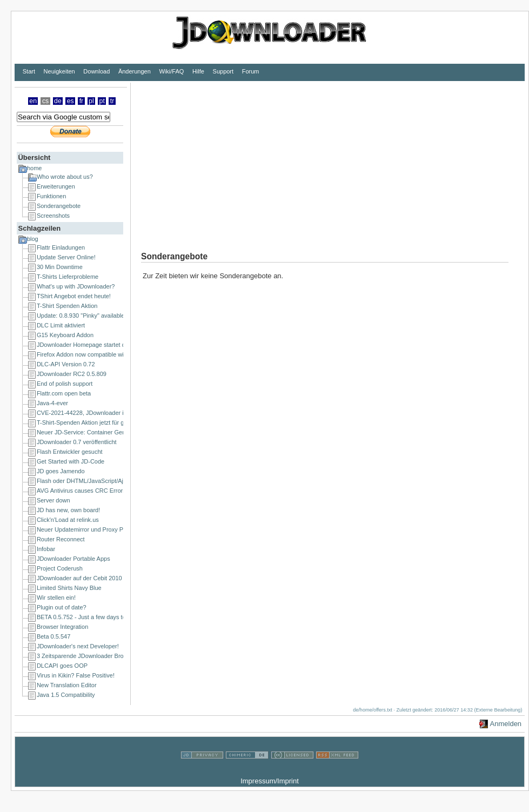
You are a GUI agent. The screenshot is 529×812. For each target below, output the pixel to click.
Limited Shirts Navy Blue (69, 588)
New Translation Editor (67, 685)
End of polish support (65, 384)
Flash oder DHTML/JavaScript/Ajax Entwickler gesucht (109, 481)
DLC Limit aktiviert (61, 325)
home (35, 168)
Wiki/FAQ (171, 71)
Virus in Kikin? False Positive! (76, 675)
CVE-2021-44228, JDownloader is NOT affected (100, 413)
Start (29, 71)
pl (91, 101)
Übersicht (34, 157)
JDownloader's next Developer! (78, 646)
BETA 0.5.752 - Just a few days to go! (86, 617)
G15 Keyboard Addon (65, 335)
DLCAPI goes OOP (62, 666)
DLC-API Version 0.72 (66, 364)
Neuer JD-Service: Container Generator (89, 432)
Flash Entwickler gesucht (70, 452)
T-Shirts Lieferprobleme (68, 277)
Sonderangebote (59, 206)
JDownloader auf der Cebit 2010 (79, 578)
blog (33, 239)
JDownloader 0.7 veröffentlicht (77, 442)
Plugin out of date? (62, 607)
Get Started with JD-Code (71, 461)
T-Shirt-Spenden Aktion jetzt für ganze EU (92, 422)
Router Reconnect (61, 539)
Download (96, 71)
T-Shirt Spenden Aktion (67, 306)
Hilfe (198, 71)
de (58, 101)
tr (112, 101)
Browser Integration (62, 627)
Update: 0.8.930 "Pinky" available (81, 316)
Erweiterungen (56, 186)
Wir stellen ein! (56, 598)
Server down (53, 500)
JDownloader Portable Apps (73, 559)
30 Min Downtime (60, 267)
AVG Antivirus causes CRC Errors (81, 491)
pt (102, 101)
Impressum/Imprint (270, 781)
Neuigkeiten (59, 71)
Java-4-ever (52, 403)
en (33, 101)
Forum (251, 71)
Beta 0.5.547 (53, 636)
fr (82, 101)
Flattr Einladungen (61, 247)
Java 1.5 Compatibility (66, 695)
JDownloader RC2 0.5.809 (72, 374)
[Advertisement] (321, 158)
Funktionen (51, 196)
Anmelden (506, 724)
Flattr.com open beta (64, 393)
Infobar (46, 549)
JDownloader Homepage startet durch (87, 345)
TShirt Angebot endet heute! (74, 296)
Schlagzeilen (39, 228)
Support (223, 71)
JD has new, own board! (68, 510)
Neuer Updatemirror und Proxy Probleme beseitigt (103, 529)
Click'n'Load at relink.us (68, 520)
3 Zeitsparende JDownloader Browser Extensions (102, 656)
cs (45, 101)
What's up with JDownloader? (76, 286)
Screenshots (53, 216)
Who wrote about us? (65, 177)
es (71, 101)
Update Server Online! (66, 257)
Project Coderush (60, 568)
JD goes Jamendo (61, 471)
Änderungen (135, 71)
